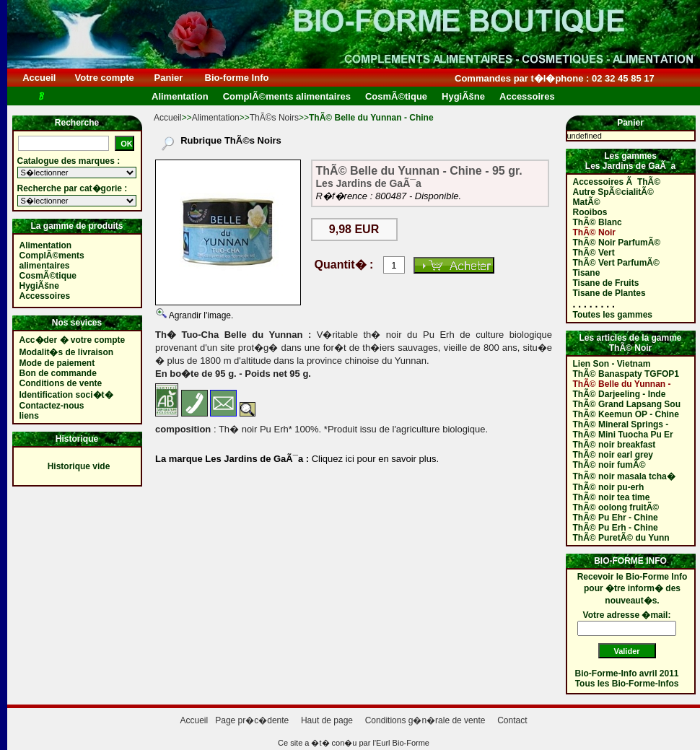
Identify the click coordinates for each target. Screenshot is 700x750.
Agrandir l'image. (200, 315)
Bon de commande (58, 373)
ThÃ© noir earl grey (613, 455)
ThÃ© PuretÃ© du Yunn (621, 538)
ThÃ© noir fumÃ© (609, 465)
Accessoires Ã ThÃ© (617, 182)
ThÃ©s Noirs (274, 118)
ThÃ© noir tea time (612, 497)
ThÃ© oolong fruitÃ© (616, 507)
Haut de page (327, 720)
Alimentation (216, 118)
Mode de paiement (57, 363)
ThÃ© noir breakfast (614, 445)
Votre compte (104, 78)
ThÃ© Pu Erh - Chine (616, 528)
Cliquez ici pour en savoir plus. (374, 459)
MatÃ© (587, 202)
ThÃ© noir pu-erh (609, 487)
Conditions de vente (61, 383)
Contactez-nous (52, 406)
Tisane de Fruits (606, 283)
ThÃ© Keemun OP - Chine (626, 414)
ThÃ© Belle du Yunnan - (622, 384)
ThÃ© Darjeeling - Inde (620, 394)
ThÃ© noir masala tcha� (624, 476)
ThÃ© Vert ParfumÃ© (616, 263)
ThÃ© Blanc (598, 222)
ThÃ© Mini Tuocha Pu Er (623, 435)
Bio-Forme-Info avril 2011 (627, 673)
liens (29, 416)
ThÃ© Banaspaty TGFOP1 (626, 374)
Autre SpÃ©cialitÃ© (613, 192)
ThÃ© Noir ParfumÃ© (617, 243)
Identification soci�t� (66, 395)
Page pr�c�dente (252, 720)
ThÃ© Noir (595, 232)
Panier (169, 78)
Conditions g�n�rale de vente (425, 720)
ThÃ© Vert (594, 253)
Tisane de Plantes (609, 293)
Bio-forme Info (237, 78)
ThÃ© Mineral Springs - (621, 424)
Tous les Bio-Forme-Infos (627, 684)
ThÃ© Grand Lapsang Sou (627, 404)
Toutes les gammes (613, 315)
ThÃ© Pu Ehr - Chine (616, 518)
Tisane (587, 273)
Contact (512, 720)
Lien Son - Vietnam (612, 364)
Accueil (39, 78)
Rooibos (590, 212)
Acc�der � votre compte (73, 340)
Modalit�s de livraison (67, 352)
